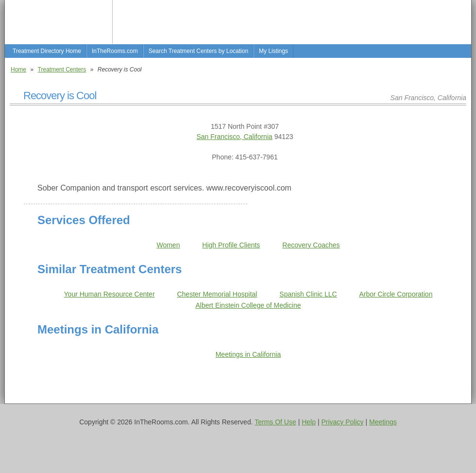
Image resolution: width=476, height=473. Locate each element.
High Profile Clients (231, 245)
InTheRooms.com (115, 51)
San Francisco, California (234, 137)
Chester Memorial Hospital (217, 294)
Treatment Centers (62, 70)
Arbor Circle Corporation (396, 294)
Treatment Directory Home (47, 51)
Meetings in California (248, 354)
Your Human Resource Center (110, 294)
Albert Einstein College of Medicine (248, 305)
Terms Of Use (275, 422)
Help (309, 422)
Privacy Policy (342, 422)
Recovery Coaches (311, 245)
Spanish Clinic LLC (308, 294)
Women (168, 245)
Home (18, 70)
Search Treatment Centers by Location (198, 51)
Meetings (383, 422)
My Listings (273, 51)
